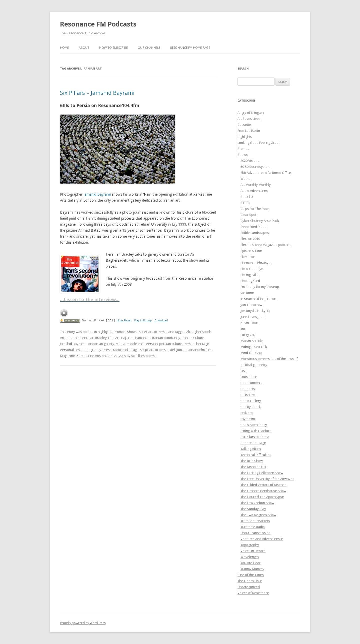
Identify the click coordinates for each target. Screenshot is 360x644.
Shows (132, 332)
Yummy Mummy (252, 569)
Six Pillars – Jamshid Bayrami (97, 93)
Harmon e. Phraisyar (256, 263)
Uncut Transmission (255, 533)
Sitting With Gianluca (256, 431)
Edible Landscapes (255, 233)
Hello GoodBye (252, 269)
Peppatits (248, 389)
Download (161, 320)
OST (244, 371)
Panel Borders (251, 383)
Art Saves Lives (249, 119)
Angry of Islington (251, 113)
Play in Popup (143, 320)
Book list (247, 197)
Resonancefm (194, 350)
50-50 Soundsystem (255, 167)
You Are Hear (250, 563)
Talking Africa (251, 449)
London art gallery (100, 344)
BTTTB (245, 203)
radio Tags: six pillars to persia (145, 350)
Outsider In (249, 377)
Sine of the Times (251, 575)
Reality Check (251, 407)
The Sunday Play (253, 509)
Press (107, 350)
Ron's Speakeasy (254, 425)
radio (117, 350)
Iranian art (143, 338)
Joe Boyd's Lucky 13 (255, 311)
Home (64, 48)
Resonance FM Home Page (190, 48)
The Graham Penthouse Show (263, 491)
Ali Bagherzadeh (199, 332)
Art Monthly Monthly (256, 185)
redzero (247, 413)
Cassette (244, 125)
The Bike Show (252, 461)
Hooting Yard (250, 281)
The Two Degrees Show (258, 515)
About (84, 48)
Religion (176, 350)
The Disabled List (253, 467)
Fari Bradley (98, 338)
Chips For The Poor (255, 209)
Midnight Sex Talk (254, 347)
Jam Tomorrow (251, 305)
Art (62, 338)
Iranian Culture (193, 338)
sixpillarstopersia (144, 356)
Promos (120, 332)
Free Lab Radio (249, 131)
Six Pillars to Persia (153, 332)
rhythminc (248, 419)
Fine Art (114, 338)
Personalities (70, 350)
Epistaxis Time (251, 251)
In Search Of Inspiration (258, 299)
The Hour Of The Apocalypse (262, 497)
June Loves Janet (253, 317)
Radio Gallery (251, 401)
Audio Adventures (254, 191)
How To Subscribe (113, 48)
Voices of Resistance (253, 593)
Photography (91, 350)
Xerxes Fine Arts (89, 356)
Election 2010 (250, 239)
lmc (243, 329)
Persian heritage (196, 344)
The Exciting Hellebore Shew (262, 473)
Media (120, 344)
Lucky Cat (248, 335)
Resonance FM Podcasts (98, 24)
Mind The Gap (251, 353)
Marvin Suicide (252, 341)
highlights (105, 332)
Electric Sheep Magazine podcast (265, 245)
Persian (152, 344)
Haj (123, 338)
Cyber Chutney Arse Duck (260, 221)
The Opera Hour (250, 581)
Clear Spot (248, 215)
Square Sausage (253, 443)
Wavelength (250, 557)
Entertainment (76, 338)
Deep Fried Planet (254, 227)
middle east (136, 344)
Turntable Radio (253, 527)
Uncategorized (249, 587)
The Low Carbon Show (257, 503)
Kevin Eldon (249, 323)
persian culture (171, 344)
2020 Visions (250, 161)
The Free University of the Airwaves (267, 479)
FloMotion (248, 257)
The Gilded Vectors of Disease (263, 485)
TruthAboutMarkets (255, 521)
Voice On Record (253, 551)
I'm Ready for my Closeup (260, 287)
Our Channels (149, 48)
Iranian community (166, 338)
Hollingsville (249, 275)
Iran (130, 338)
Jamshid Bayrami (97, 194)
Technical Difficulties (256, 455)
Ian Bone (247, 293)
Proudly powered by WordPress (83, 623)
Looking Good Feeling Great (258, 143)
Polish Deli (248, 395)
